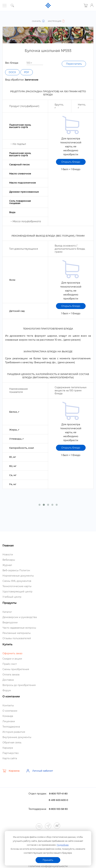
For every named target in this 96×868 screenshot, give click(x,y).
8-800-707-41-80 (58, 794)
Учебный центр (12, 597)
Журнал (7, 565)
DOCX (13, 72)
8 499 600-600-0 (58, 800)
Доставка (8, 680)
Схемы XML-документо (17, 581)
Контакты (8, 705)
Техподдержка (11, 727)
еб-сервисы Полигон (16, 570)
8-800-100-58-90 (58, 809)
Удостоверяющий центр (17, 592)
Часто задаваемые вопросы (19, 628)
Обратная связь (12, 743)
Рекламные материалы (17, 633)
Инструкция (56, 21)
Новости (8, 555)
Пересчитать (73, 64)
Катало (7, 612)
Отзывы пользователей (17, 638)
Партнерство (11, 753)
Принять (48, 860)
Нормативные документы (18, 576)
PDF (28, 72)
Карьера (8, 748)
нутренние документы (17, 737)
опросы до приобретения (19, 685)
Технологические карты (17, 586)
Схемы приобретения (16, 669)
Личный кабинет (40, 771)
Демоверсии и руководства (20, 617)
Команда (8, 716)
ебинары (9, 560)
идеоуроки (10, 622)
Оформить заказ (12, 653)
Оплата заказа (11, 675)
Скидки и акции (12, 659)
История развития (14, 732)
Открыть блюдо (71, 162)
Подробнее (63, 845)
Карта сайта (10, 758)
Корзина (11, 771)
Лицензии (9, 721)
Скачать (39, 21)
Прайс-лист (10, 664)
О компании (10, 711)
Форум (7, 690)
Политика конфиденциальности (48, 866)
